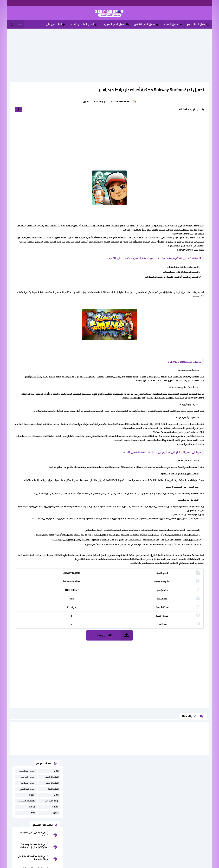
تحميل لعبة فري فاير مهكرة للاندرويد (36, 191)
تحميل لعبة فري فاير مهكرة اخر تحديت (34, 155)
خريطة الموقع (59, 834)
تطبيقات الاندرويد (27, 122)
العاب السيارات (28, 104)
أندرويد (32, 116)
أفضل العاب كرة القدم (84, 24)
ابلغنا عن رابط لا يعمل (55, 829)
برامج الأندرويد (52, 122)
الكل (56, 92)
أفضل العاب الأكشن (146, 24)
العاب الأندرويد (28, 98)
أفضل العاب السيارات (116, 24)
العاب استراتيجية (27, 92)
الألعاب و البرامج (109, 13)
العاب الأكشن (52, 98)
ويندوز (56, 134)
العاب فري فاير (56, 24)
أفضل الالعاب (173, 24)
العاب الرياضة (52, 104)
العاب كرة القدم (28, 110)
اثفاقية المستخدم (32, 829)
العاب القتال (53, 110)
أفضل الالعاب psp (198, 24)
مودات (32, 128)
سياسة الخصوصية (38, 834)
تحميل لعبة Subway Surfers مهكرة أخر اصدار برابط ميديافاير (149, 90)
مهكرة (55, 128)
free (33, 134)
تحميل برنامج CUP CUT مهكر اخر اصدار (33, 203)
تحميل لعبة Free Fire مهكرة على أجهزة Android (33, 179)
